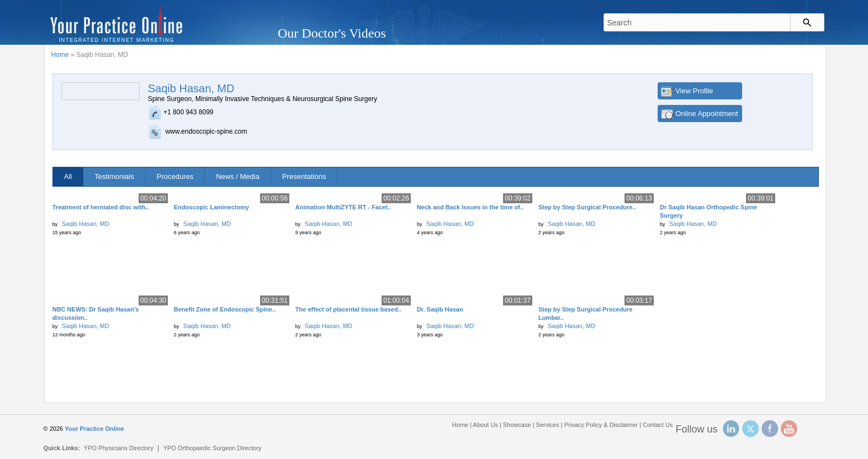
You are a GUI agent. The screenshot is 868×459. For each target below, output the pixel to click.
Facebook (770, 429)
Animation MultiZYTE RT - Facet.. (343, 207)
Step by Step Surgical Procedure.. (587, 207)
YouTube (789, 429)
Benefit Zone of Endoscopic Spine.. (225, 309)
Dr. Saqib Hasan (440, 309)
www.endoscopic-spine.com (206, 131)
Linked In (731, 429)
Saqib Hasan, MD (86, 224)
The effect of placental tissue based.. (348, 309)
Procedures (175, 176)
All (68, 176)
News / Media (238, 176)
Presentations (304, 176)
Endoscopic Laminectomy (211, 207)
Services (548, 425)
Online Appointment (706, 114)
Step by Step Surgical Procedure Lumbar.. (586, 313)
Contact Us (658, 425)
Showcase (517, 425)
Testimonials (114, 176)
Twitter (750, 429)
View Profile (694, 91)
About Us (486, 425)
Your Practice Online (94, 429)
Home (60, 55)
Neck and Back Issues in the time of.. (470, 207)
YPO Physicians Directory (119, 448)
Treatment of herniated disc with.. (101, 207)
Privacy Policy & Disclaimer (601, 425)
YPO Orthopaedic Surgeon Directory (213, 448)
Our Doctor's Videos (332, 33)
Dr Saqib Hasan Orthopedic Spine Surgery (708, 211)
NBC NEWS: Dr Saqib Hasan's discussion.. (96, 313)
